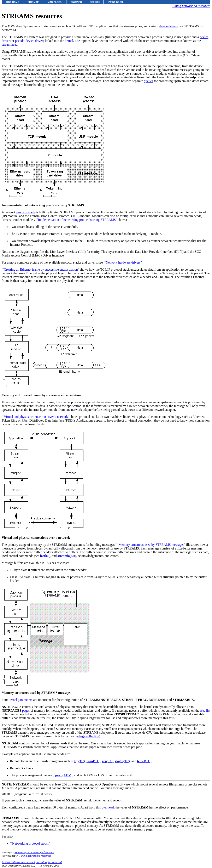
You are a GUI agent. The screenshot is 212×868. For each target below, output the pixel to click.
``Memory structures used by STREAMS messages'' (151, 545)
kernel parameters (20, 700)
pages (26, 711)
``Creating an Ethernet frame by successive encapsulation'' (40, 269)
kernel (69, 41)
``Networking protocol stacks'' (30, 844)
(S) (45, 556)
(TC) (80, 761)
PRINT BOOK (116, 2)
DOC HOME (13, 2)
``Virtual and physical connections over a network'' (35, 417)
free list (205, 711)
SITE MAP (33, 2)
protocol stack (26, 212)
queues (148, 81)
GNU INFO (76, 2)
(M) (66, 556)
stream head (10, 44)
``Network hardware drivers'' (123, 262)
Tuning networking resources (191, 6)
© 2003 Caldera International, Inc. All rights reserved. (32, 863)
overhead (108, 808)
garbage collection (87, 736)
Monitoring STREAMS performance (34, 853)
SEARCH (95, 2)
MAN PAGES (55, 2)
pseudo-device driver (29, 41)
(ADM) (64, 775)
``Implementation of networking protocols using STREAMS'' (76, 220)
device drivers (168, 26)
